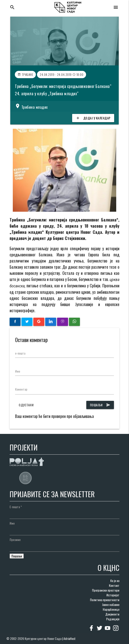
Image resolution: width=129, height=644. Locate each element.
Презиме (15, 540)
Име (18, 371)
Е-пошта (16, 507)
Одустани (26, 405)
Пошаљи (100, 405)
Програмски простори (106, 590)
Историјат (113, 595)
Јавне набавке (111, 604)
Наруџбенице (111, 609)
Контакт (114, 585)
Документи (112, 614)
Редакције (113, 619)
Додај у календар (93, 118)
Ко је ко (115, 581)
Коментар (21, 389)
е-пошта (20, 353)
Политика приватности (105, 600)
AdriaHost (70, 638)
